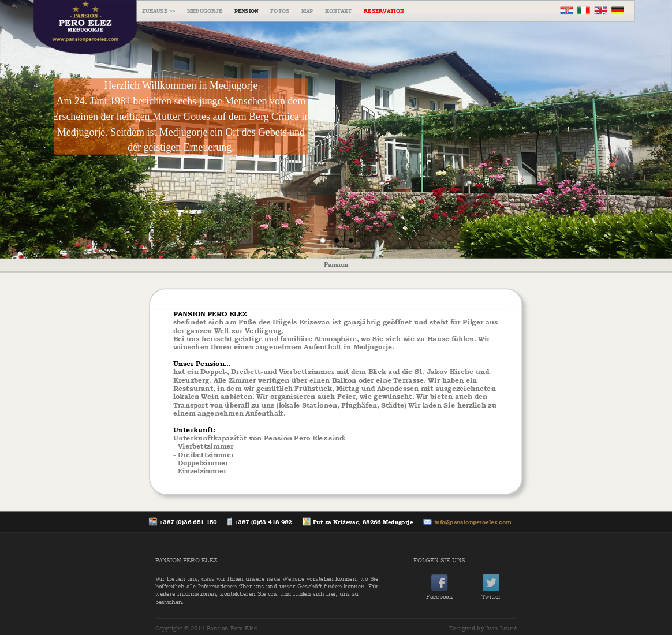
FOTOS (280, 11)
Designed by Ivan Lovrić (483, 628)
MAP (307, 11)
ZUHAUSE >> (158, 11)
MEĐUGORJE (205, 11)
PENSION (247, 11)
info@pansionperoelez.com (473, 522)
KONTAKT (339, 11)
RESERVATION (384, 11)
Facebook (439, 593)
